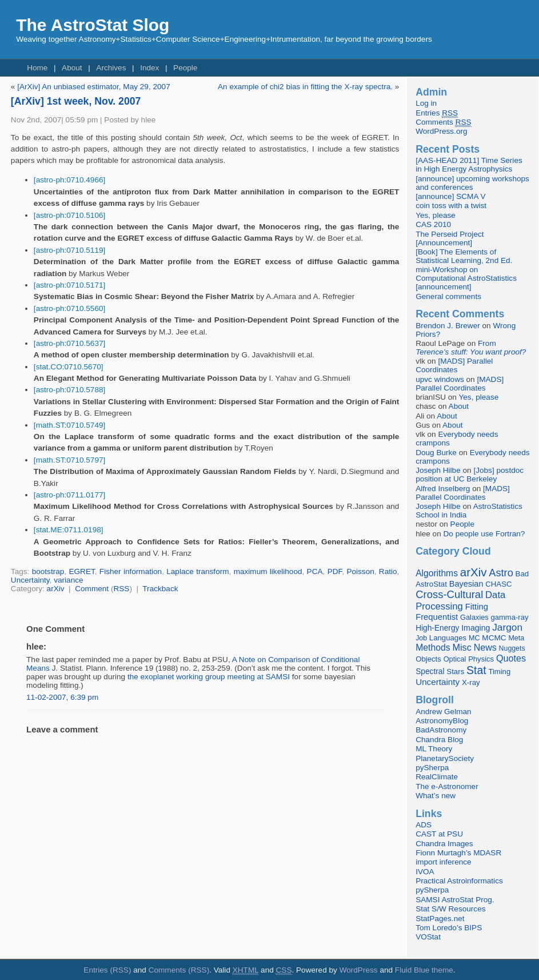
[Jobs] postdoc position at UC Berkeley (470, 475)
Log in (426, 103)
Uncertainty (30, 580)
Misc (462, 647)
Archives (111, 68)
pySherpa (432, 768)
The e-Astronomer (447, 786)
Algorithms (437, 573)
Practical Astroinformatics (459, 881)
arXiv (56, 589)
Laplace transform (197, 571)
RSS (121, 589)
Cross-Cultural (449, 594)
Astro (501, 573)
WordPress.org (441, 131)
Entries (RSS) (107, 970)
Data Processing (460, 601)
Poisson (360, 571)
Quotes (511, 658)
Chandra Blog (439, 740)
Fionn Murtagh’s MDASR (458, 853)
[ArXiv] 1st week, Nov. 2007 (76, 101)
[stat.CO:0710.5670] (69, 367)
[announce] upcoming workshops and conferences (472, 183)
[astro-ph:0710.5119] (69, 250)
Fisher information (131, 571)
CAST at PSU (439, 834)
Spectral (430, 672)
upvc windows (440, 379)
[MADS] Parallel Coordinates (454, 365)
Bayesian (466, 584)
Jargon (507, 627)
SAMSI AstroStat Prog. (455, 900)
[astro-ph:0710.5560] (69, 308)
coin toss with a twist (451, 206)
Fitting (477, 607)
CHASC (498, 584)
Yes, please (436, 215)
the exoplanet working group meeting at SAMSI (209, 677)
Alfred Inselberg (443, 489)
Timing (499, 672)
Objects (428, 659)
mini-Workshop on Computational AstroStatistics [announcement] (466, 278)
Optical (455, 659)
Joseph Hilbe (438, 470)
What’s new (436, 796)
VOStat (428, 937)
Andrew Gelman (443, 712)
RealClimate (437, 777)
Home (37, 68)
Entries (437, 113)
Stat (476, 670)
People (185, 68)
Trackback (160, 589)
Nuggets (512, 648)
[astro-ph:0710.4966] (69, 180)
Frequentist (437, 617)
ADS (424, 825)
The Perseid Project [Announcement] (450, 238)
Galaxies (474, 617)
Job (421, 638)
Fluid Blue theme (424, 970)
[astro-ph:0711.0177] (69, 495)
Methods (433, 648)
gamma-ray (509, 617)
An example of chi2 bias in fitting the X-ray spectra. (305, 87)
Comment (92, 589)
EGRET (81, 571)
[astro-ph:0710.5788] (69, 390)
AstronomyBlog (442, 721)
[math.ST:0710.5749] (69, 425)
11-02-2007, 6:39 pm (62, 697)
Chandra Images (444, 844)
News (485, 647)
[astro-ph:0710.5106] (69, 215)
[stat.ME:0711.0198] (69, 530)
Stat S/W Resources (450, 909)
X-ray (471, 682)
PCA (315, 571)
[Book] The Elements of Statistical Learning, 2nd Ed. (464, 256)
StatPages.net (440, 919)
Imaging (476, 628)
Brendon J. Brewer (448, 326)
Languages (448, 638)
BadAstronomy (441, 730)
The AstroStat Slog (93, 25)
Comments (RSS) (179, 970)
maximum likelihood (268, 571)
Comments (443, 122)
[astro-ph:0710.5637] (69, 343)
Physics (481, 659)
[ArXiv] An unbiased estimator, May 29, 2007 (94, 87)
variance (68, 580)
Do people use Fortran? (484, 534)
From (471, 348)
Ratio (388, 571)
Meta (516, 638)
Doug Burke (436, 453)
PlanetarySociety (445, 758)
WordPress (359, 970)
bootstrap (48, 571)
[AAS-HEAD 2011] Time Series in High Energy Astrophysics (469, 165)
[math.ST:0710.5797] (69, 460)
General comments (448, 296)
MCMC (494, 638)
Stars (455, 672)
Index (149, 68)
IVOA (425, 872)
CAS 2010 (433, 224)
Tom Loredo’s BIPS (449, 928)
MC (474, 638)
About (72, 68)
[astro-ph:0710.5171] (69, 285)
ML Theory (434, 749)
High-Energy (437, 628)
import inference (443, 862)
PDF (335, 571)
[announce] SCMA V (450, 196)
